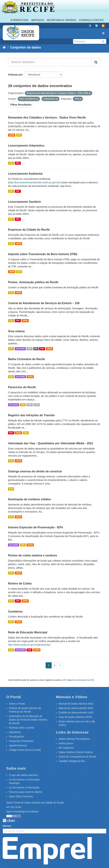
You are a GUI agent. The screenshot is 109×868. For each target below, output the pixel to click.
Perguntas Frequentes (21, 741)
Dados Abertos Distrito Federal (76, 752)
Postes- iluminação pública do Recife (33, 282)
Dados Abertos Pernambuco (74, 739)
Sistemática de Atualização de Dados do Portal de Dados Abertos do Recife (28, 720)
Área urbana (16, 331)
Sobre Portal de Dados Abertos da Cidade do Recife (35, 803)
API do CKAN (14, 807)
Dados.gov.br (66, 743)
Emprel (47, 851)
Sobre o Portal (17, 704)
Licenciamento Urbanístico (26, 146)
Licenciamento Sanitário (24, 202)
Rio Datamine (66, 748)
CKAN (9, 820)
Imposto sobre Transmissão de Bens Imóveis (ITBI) (43, 254)
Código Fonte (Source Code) (25, 750)
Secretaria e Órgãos (61, 20)
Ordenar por (15, 75)
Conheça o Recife (91, 20)
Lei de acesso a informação (24, 788)
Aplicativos (15, 732)
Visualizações (16, 737)
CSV (19, 135)
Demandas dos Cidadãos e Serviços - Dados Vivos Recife (47, 118)
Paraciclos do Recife (22, 387)
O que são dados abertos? (24, 775)
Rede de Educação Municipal (28, 632)
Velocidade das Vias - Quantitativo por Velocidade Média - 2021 (51, 443)
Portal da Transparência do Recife (77, 757)
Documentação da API (83, 680)
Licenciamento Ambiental (25, 174)
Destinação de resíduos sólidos (29, 499)
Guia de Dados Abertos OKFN (75, 717)
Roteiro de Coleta (20, 583)
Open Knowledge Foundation (22, 812)
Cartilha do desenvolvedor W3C (76, 713)
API (65, 680)
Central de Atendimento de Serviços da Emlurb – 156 (44, 303)
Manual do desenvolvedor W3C (76, 708)
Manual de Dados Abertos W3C (76, 704)
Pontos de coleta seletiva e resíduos (33, 555)
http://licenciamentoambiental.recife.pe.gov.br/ (34, 182)
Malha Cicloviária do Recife (26, 359)
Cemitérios (15, 612)
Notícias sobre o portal (21, 728)
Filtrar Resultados (21, 105)
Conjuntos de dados (26, 47)
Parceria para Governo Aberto (25, 792)
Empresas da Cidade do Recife (29, 230)
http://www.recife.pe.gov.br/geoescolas (29, 645)
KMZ (30, 405)
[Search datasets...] (50, 62)
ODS (37, 405)
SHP (30, 349)
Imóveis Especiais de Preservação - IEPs (36, 527)
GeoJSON (20, 349)
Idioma (7, 826)
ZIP (36, 349)
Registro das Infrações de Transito (31, 415)
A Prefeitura (20, 20)
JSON (12, 135)
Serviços (38, 20)
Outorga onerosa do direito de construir (35, 471)
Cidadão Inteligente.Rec (72, 761)
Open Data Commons (21, 796)
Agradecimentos (18, 745)
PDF (18, 163)
